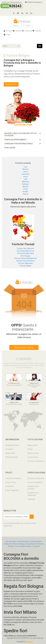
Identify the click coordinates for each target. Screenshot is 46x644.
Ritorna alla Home (24, 347)
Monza (26, 187)
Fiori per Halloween (25, 263)
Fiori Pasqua (25, 256)
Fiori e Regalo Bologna (23, 546)
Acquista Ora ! (11, 84)
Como (26, 172)
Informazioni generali (36, 478)
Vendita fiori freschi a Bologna (15, 544)
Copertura (36, 546)
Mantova (26, 182)
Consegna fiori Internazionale (19, 144)
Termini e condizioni (13, 478)
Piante (30, 449)
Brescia (25, 169)
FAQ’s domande (12, 457)
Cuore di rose (33, 457)
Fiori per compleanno (36, 461)
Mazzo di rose (33, 453)
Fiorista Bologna (36, 541)
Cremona (25, 174)
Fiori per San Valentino (25, 248)
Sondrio (25, 191)
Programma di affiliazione (33, 494)
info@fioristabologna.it (34, 2)
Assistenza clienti (12, 445)
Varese (25, 194)
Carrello (37, 31)
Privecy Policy (11, 482)
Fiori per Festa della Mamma (26, 258)
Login (7, 34)
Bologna (26, 184)
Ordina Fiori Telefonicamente (12, 5)
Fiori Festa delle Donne (25, 251)
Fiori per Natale (26, 266)
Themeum (29, 642)
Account (8, 31)
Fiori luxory (10, 148)
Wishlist (17, 31)
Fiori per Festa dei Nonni (25, 261)
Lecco (25, 177)
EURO (28, 26)
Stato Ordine (10, 453)
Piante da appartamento (15, 140)
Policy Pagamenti (12, 490)
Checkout (27, 31)
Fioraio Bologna (23, 541)
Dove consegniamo (35, 482)
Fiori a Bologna (11, 541)
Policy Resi (10, 486)
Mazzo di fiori (33, 445)
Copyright (31, 499)
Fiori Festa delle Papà (25, 253)
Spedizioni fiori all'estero (33, 488)
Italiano (16, 26)
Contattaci (10, 449)
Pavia (25, 189)
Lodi (26, 167)
